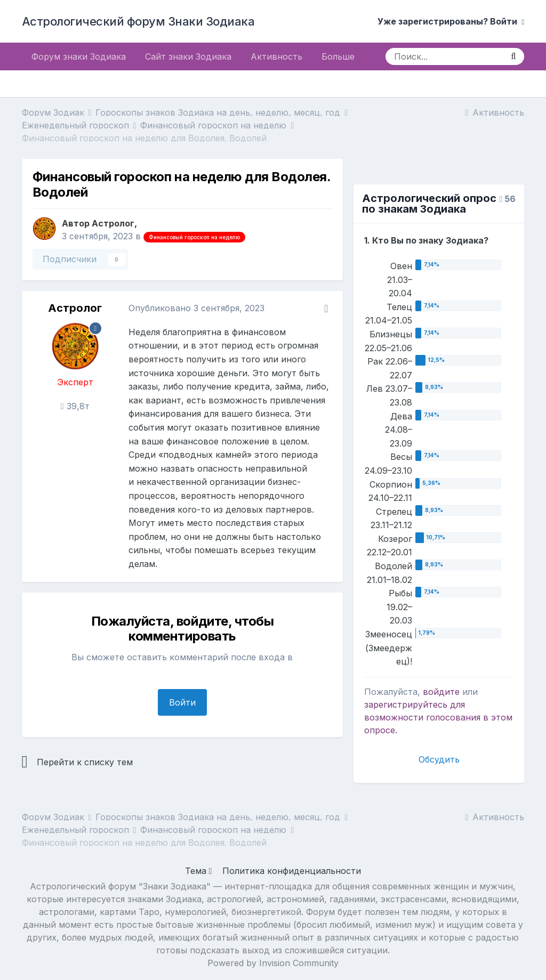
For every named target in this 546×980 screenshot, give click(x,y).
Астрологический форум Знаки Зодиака (138, 21)
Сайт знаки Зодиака (188, 56)
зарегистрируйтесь (406, 704)
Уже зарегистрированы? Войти (451, 21)
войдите (441, 692)
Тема (199, 871)
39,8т (75, 406)
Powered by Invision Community (273, 963)
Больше (338, 56)
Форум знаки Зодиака (79, 56)
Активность (276, 56)
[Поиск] (444, 56)
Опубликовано (196, 308)
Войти (182, 702)
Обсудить (439, 759)
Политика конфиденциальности (292, 871)
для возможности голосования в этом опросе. (438, 717)
